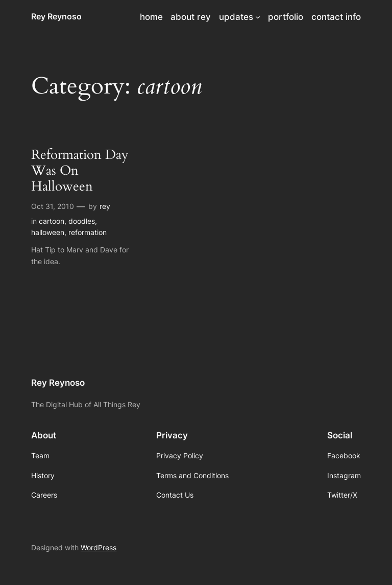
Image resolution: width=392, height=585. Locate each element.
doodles (82, 221)
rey (105, 206)
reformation (88, 232)
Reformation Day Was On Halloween (80, 171)
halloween (48, 232)
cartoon (52, 221)
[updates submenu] (258, 17)
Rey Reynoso (56, 16)
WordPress (99, 547)
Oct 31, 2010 (53, 206)
